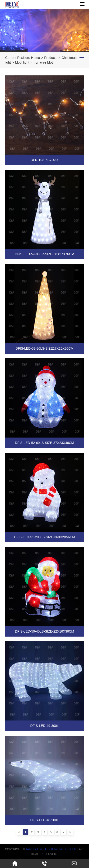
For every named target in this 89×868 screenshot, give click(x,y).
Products (51, 58)
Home (35, 58)
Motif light (22, 62)
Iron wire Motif (44, 62)
